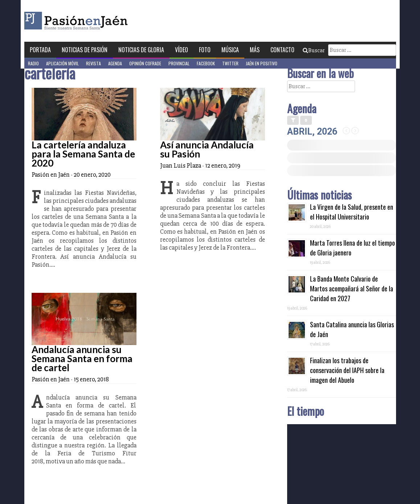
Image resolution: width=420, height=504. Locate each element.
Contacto (282, 50)
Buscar (314, 50)
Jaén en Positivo (262, 63)
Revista (93, 63)
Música (230, 50)
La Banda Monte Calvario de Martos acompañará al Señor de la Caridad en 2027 (352, 288)
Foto (205, 50)
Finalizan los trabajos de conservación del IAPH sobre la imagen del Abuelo (347, 370)
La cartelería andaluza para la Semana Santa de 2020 (83, 154)
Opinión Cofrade (145, 63)
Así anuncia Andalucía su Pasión (207, 149)
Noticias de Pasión (85, 50)
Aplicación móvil (62, 63)
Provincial (179, 63)
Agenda (115, 63)
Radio (33, 63)
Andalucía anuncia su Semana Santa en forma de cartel (82, 358)
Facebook (206, 63)
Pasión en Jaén (95, 21)
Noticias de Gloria (141, 50)
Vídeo (182, 50)
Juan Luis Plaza (181, 165)
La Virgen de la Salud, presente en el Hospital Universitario (352, 212)
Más (255, 50)
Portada (40, 50)
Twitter (230, 63)
